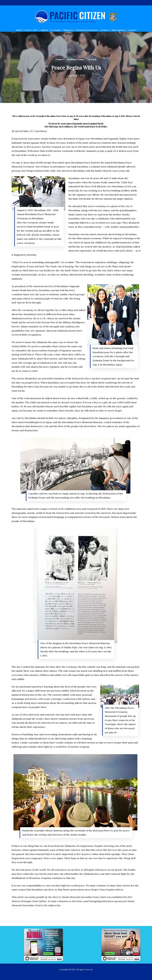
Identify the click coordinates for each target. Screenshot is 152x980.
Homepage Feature (76, 59)
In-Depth (92, 59)
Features (59, 59)
